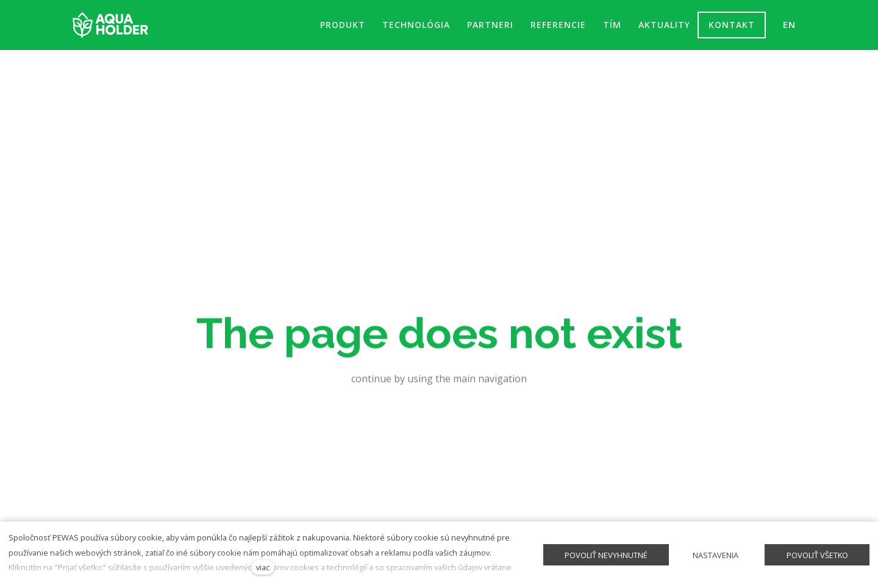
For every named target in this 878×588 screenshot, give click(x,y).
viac (263, 567)
